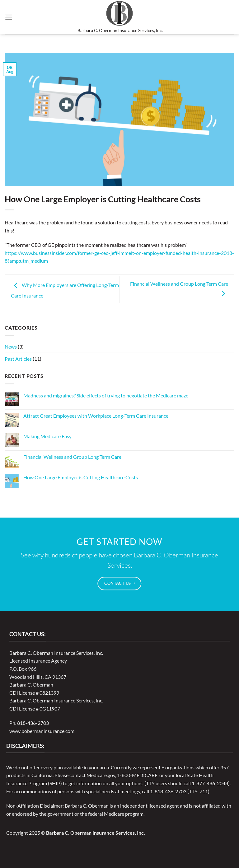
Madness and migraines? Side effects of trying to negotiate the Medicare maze (106, 395)
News (11, 347)
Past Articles (18, 359)
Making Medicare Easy (47, 436)
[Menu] (9, 17)
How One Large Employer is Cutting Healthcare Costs (81, 477)
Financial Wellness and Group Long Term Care (72, 457)
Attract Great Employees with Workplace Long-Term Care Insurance (96, 416)
